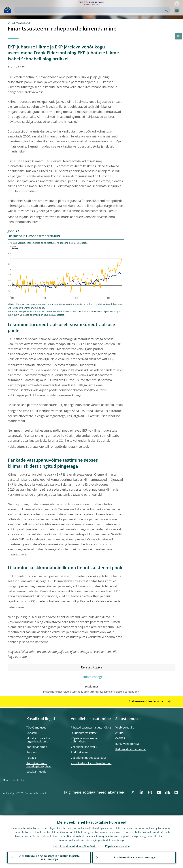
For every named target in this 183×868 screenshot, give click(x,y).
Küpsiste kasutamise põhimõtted (84, 740)
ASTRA (119, 733)
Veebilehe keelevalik (84, 747)
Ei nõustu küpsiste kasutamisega (134, 857)
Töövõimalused (36, 727)
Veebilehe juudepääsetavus (89, 758)
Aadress (32, 752)
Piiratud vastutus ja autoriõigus (91, 727)
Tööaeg (31, 758)
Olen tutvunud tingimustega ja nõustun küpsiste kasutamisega (49, 857)
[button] (177, 4)
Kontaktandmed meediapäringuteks (39, 765)
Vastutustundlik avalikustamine (91, 763)
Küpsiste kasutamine (117, 846)
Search (166, 10)
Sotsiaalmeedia (36, 772)
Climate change (92, 677)
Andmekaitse (79, 752)
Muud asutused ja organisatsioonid (38, 740)
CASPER (120, 738)
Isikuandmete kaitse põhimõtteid (77, 846)
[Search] (90, 10)
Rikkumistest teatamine (131, 749)
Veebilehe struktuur (16, 780)
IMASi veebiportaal (127, 744)
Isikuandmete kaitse (84, 733)
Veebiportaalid (125, 727)
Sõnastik (32, 733)
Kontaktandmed (37, 747)
